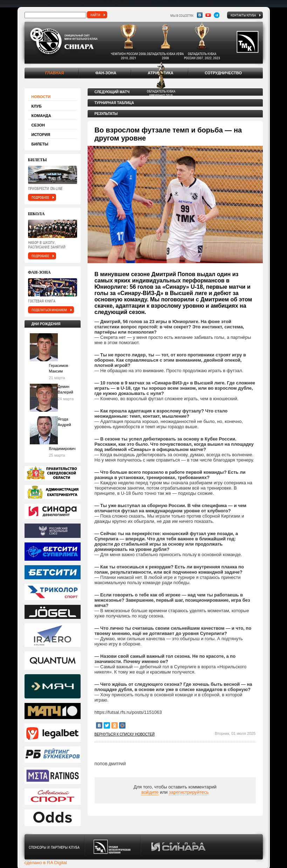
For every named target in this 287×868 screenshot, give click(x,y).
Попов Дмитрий (110, 764)
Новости (41, 97)
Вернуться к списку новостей (125, 734)
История (41, 135)
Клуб (37, 106)
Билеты (40, 144)
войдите (150, 792)
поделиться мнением (49, 310)
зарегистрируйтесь (189, 792)
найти (95, 15)
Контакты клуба (243, 15)
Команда (41, 116)
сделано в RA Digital (46, 863)
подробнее (40, 197)
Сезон (38, 125)
